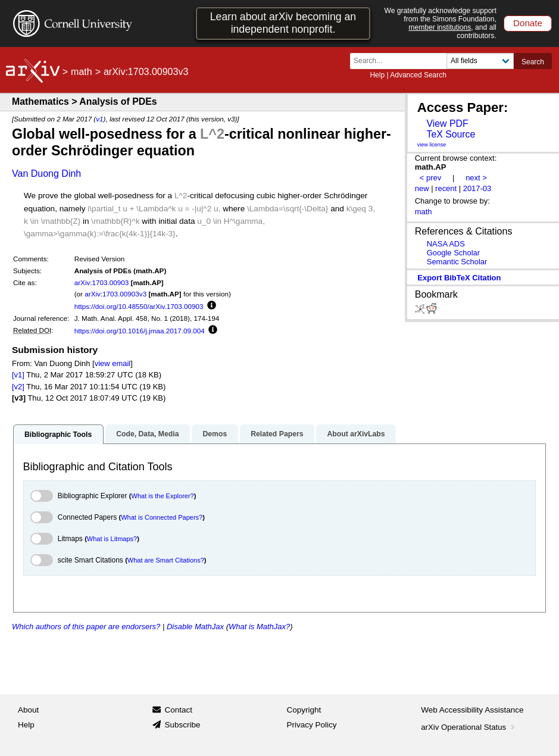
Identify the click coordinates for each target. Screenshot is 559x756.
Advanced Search (418, 75)
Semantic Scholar (457, 262)
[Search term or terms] (402, 61)
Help (377, 75)
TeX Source (451, 134)
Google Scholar (453, 253)
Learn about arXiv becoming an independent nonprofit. (283, 23)
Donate (528, 23)
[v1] (18, 375)
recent (446, 188)
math (82, 72)
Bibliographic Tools (58, 435)
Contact (178, 710)
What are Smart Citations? (166, 560)
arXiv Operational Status (469, 727)
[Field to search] (480, 61)
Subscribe (182, 725)
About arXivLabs (356, 434)
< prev (430, 178)
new (422, 188)
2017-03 (477, 188)
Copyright (304, 710)
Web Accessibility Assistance (472, 710)
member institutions (440, 27)
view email (113, 363)
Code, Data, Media (147, 434)
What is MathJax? (259, 627)
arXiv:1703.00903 (102, 282)
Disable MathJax (195, 627)
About (28, 710)
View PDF (447, 124)
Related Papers (277, 434)
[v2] (18, 387)
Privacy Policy (312, 725)
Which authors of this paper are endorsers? (86, 627)
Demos (215, 434)
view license (432, 145)
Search (533, 62)
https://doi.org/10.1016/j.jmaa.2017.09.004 (140, 331)
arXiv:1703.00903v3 (115, 294)
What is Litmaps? (112, 539)
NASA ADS (446, 244)
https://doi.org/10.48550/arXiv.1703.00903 (139, 306)
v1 (99, 119)
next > (476, 178)
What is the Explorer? (163, 496)
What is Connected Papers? (162, 517)
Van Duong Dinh (46, 174)
